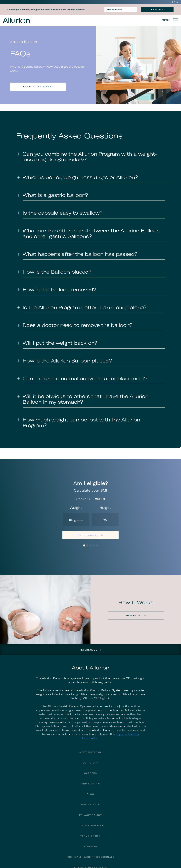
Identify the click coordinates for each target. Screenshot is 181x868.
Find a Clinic (90, 784)
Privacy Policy (91, 815)
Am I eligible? (88, 535)
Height (105, 508)
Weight (76, 508)
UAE (173, 2)
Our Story (90, 763)
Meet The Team (90, 752)
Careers (91, 773)
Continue (157, 10)
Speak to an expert (38, 87)
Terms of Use (90, 836)
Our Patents (90, 805)
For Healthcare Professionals (90, 857)
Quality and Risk (91, 826)
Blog (90, 794)
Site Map (90, 846)
